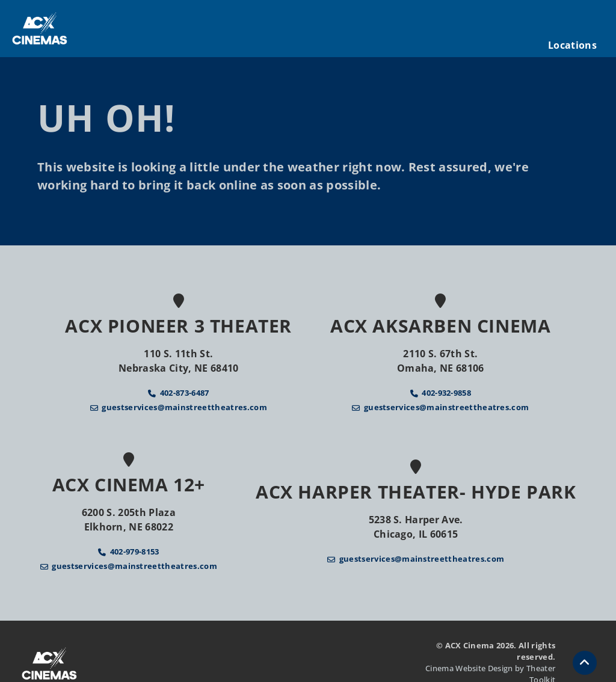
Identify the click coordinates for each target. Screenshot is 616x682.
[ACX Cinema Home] (40, 29)
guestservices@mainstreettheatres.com (184, 407)
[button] (585, 663)
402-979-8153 (135, 551)
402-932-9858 (446, 393)
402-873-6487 (185, 393)
